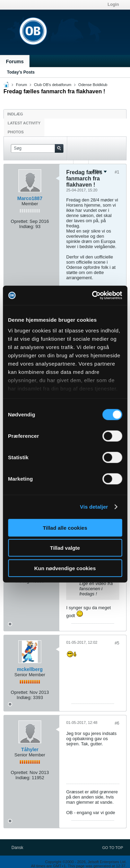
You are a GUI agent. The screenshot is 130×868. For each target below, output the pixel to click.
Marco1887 (30, 198)
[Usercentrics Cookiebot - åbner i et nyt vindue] (93, 295)
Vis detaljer (94, 507)
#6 (117, 723)
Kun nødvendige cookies (65, 568)
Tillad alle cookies (65, 527)
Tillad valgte (65, 548)
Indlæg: (27, 227)
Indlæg (15, 114)
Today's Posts (21, 72)
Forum (21, 85)
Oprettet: (20, 221)
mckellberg (30, 669)
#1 (117, 172)
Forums (15, 62)
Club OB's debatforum (53, 85)
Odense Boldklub (93, 85)
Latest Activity (24, 123)
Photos (16, 132)
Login (113, 4)
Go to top (113, 848)
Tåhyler (30, 749)
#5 (117, 643)
